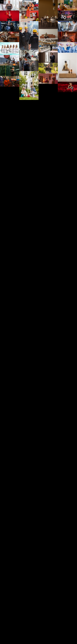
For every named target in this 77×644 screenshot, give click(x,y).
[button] (2, 2)
